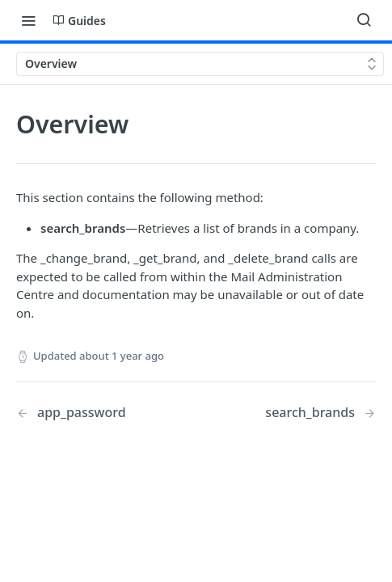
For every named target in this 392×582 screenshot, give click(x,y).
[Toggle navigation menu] (28, 20)
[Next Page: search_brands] (320, 413)
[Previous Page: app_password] (93, 413)
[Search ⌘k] (364, 20)
